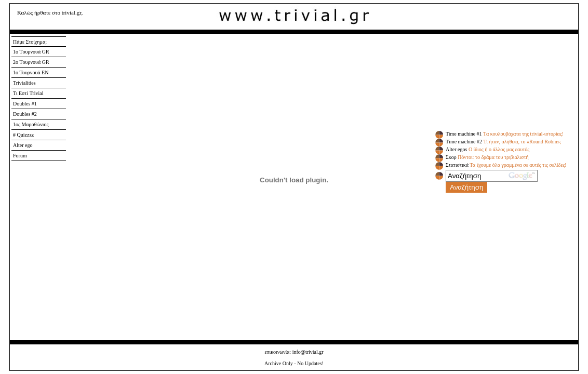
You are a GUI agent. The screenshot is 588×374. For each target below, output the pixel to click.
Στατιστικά (457, 165)
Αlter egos (456, 149)
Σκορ (451, 157)
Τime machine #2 (464, 142)
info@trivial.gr (308, 352)
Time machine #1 (464, 134)
